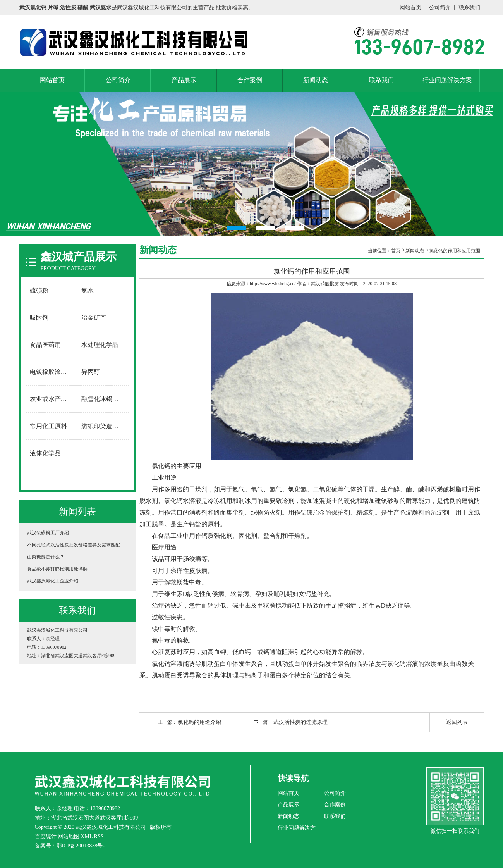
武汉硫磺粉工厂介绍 (48, 533)
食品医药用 (45, 345)
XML (87, 836)
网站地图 (69, 836)
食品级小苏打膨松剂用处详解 (57, 569)
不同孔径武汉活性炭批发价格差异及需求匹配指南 (77, 545)
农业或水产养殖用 (52, 399)
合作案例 (250, 80)
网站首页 (410, 8)
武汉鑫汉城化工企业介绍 (53, 581)
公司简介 (440, 8)
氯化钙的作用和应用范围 (455, 251)
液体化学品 (45, 453)
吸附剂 (39, 318)
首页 (396, 251)
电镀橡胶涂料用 (52, 372)
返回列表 (457, 722)
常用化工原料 (48, 426)
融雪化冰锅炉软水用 (103, 399)
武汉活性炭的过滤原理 (300, 722)
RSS (99, 836)
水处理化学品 (100, 345)
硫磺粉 (39, 290)
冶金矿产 (94, 318)
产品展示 (184, 80)
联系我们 (469, 8)
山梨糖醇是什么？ (46, 557)
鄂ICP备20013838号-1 (82, 846)
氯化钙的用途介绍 (199, 722)
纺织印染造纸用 (103, 426)
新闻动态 (316, 80)
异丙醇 (91, 372)
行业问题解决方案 (447, 80)
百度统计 (46, 836)
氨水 (88, 290)
